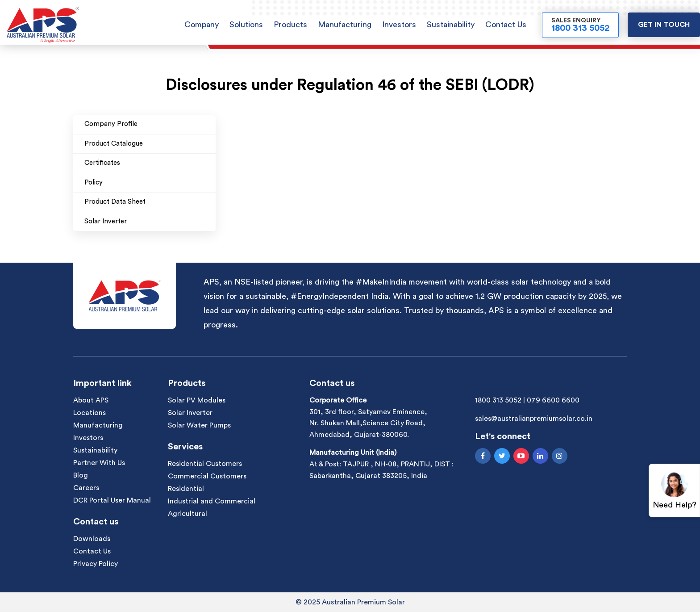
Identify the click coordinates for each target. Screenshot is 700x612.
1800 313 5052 (498, 400)
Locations (90, 413)
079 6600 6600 (553, 400)
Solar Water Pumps (199, 425)
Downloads (92, 539)
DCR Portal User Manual (112, 500)
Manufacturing (345, 25)
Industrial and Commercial (212, 501)
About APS (91, 400)
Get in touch (664, 25)
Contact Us (506, 25)
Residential (186, 489)
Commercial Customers (207, 476)
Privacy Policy (96, 564)
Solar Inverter (190, 413)
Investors (399, 25)
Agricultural (187, 514)
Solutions (246, 25)
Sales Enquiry (580, 25)
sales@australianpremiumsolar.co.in (534, 419)
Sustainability (451, 25)
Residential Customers (205, 464)
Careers (86, 488)
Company (202, 25)
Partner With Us (99, 463)
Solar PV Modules (197, 400)
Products (290, 25)
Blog (81, 475)
